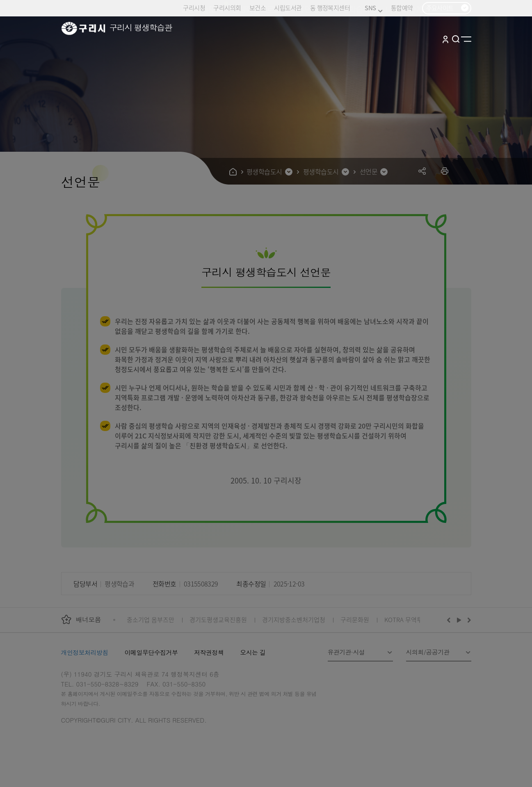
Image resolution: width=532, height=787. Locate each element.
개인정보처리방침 (85, 652)
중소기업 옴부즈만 (151, 619)
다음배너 (468, 620)
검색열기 (456, 39)
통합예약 (402, 8)
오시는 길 (253, 652)
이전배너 (450, 620)
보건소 (258, 8)
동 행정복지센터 (330, 8)
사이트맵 (466, 39)
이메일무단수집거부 (151, 652)
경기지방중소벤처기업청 (294, 619)
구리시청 (194, 8)
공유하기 (422, 171)
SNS (373, 8)
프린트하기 (445, 171)
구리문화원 (355, 619)
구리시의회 (227, 8)
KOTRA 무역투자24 (410, 619)
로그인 (445, 39)
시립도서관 (288, 8)
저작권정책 (209, 652)
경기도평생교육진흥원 (218, 619)
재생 (459, 620)
